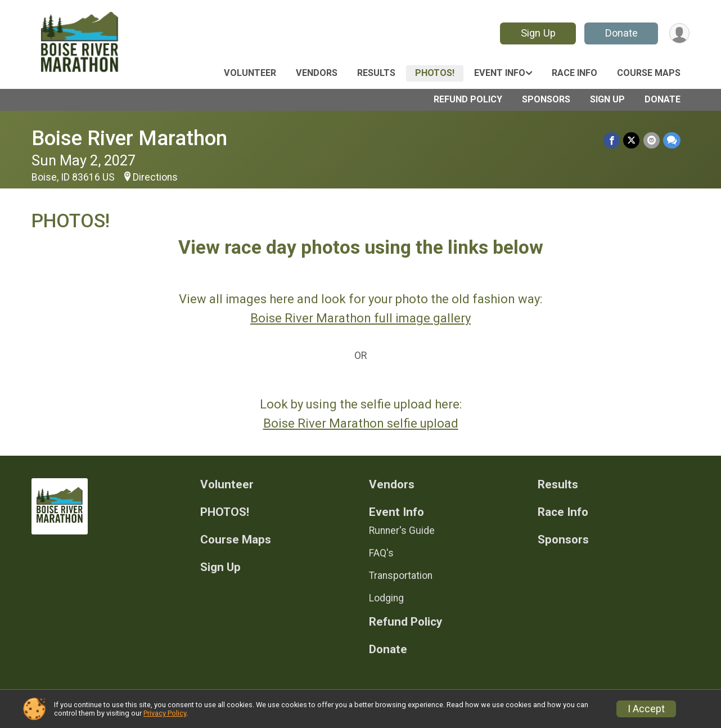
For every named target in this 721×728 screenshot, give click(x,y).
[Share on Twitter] (632, 140)
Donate (621, 33)
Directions (155, 177)
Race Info (574, 73)
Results (376, 73)
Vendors (317, 73)
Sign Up (538, 33)
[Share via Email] (652, 140)
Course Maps (649, 73)
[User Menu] (679, 33)
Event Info (500, 73)
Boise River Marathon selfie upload (361, 423)
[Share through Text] (672, 140)
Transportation (401, 576)
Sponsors (546, 99)
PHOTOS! (435, 73)
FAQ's (381, 553)
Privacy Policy (165, 713)
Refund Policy (468, 99)
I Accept (646, 709)
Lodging (386, 598)
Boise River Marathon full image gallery (360, 318)
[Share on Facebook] (612, 140)
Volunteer (250, 73)
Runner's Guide (402, 531)
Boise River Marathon (129, 138)
